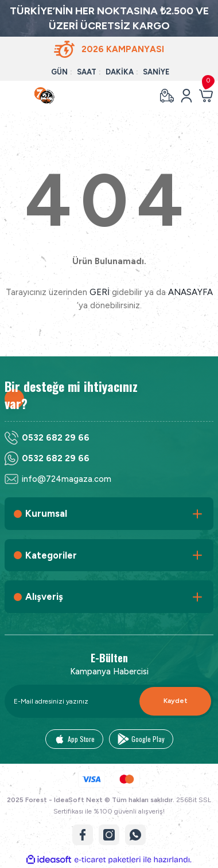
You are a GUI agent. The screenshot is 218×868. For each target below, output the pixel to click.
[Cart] (206, 96)
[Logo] (45, 96)
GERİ (100, 292)
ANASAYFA (190, 292)
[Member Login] (186, 96)
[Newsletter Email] (109, 701)
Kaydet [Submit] (176, 701)
